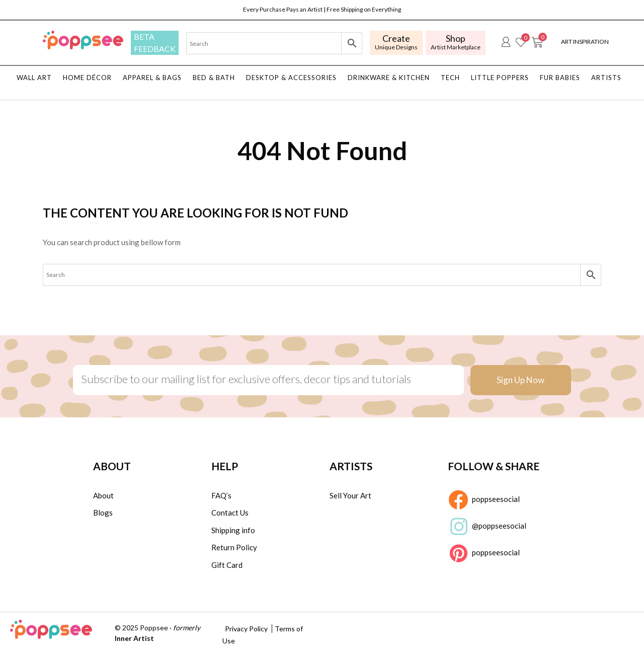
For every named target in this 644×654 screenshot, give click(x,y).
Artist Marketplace (456, 42)
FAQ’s (221, 495)
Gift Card (227, 565)
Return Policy (234, 547)
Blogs (103, 513)
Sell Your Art (350, 495)
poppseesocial (484, 500)
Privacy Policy (246, 629)
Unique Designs (396, 42)
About (103, 495)
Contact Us (230, 513)
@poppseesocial (487, 527)
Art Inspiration (585, 42)
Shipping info (233, 530)
